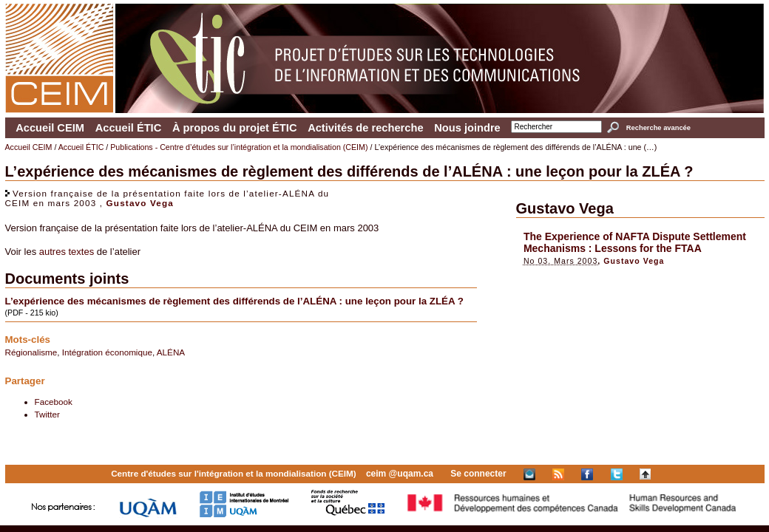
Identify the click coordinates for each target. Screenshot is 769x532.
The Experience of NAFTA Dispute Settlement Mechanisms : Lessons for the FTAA (635, 242)
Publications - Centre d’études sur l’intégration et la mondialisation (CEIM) (239, 147)
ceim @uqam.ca (400, 474)
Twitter (47, 414)
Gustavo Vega (140, 203)
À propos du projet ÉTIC (235, 128)
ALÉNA (171, 352)
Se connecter (478, 474)
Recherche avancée (658, 128)
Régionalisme (31, 352)
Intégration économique (107, 352)
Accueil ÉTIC (129, 128)
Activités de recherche (365, 128)
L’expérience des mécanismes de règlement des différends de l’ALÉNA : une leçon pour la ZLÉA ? (234, 301)
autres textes (67, 252)
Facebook (54, 402)
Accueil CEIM (50, 128)
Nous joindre (467, 128)
